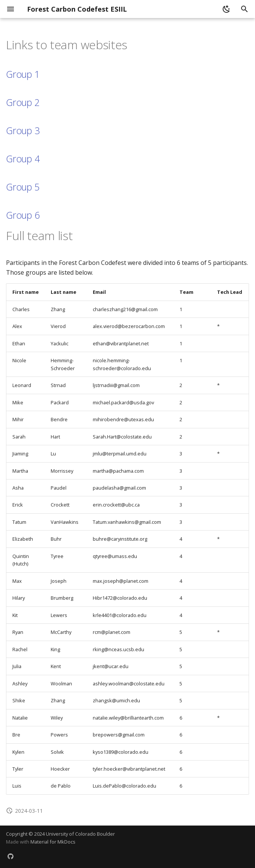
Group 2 (23, 102)
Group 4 (23, 159)
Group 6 (23, 215)
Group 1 (23, 74)
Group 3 (23, 130)
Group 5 (23, 187)
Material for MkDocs (53, 842)
